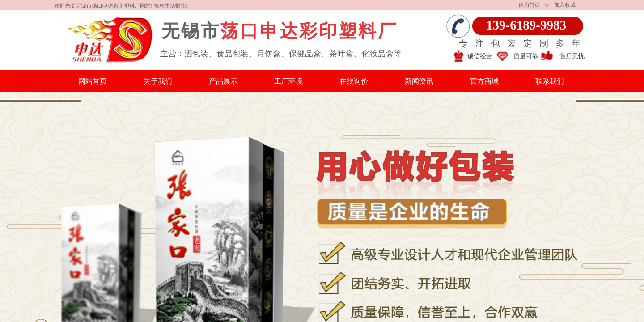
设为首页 (529, 5)
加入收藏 (565, 5)
